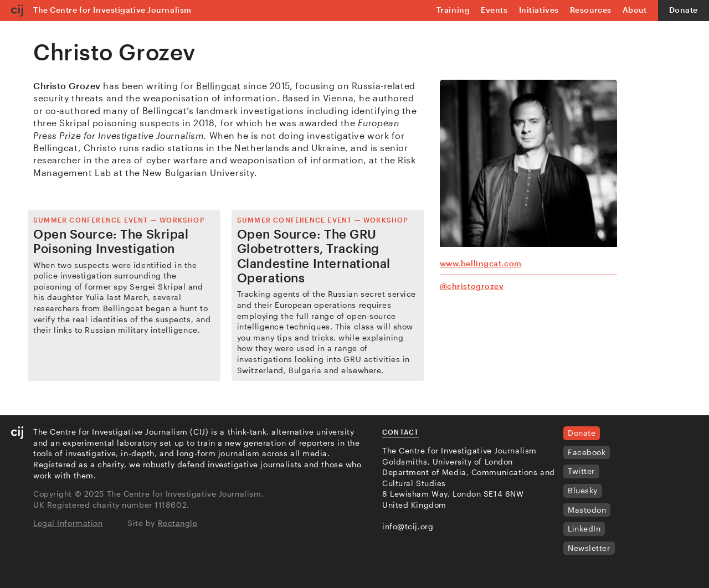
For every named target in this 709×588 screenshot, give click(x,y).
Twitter (581, 471)
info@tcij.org (408, 526)
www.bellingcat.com (481, 263)
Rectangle (178, 523)
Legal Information (68, 523)
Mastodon (587, 510)
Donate (684, 10)
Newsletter (589, 548)
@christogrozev (472, 286)
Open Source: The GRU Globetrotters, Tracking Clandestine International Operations (314, 256)
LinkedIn (584, 528)
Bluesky (583, 490)
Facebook (587, 452)
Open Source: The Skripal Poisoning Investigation (111, 241)
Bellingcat (219, 86)
